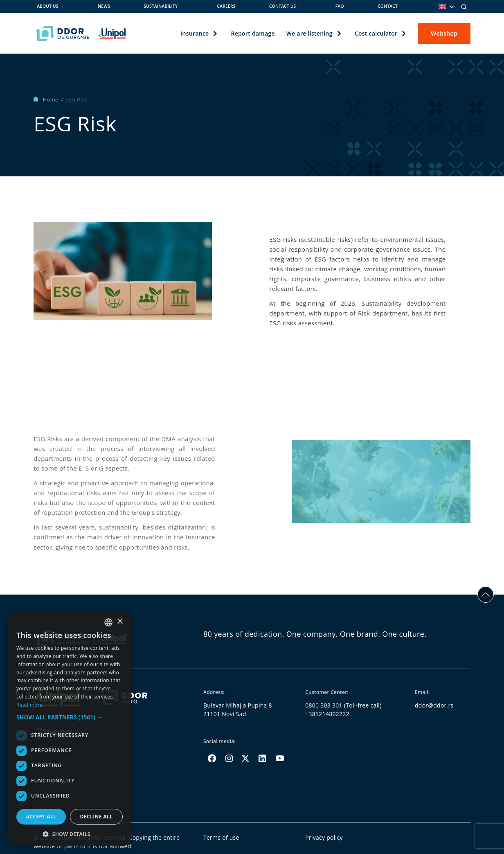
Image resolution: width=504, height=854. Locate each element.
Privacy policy (324, 837)
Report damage (253, 33)
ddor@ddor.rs (434, 705)
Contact (388, 6)
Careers (226, 6)
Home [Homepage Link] (47, 99)
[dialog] (70, 729)
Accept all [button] (41, 817)
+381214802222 (327, 714)
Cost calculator (376, 33)
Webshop (444, 33)
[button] (70, 717)
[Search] (464, 7)
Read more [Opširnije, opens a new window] (29, 705)
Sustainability (161, 6)
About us (48, 6)
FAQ (340, 6)
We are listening (309, 33)
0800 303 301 (324, 705)
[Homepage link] (81, 34)
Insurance (195, 33)
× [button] (120, 622)
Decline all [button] (97, 817)
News (104, 6)
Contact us (282, 6)
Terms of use (221, 837)
